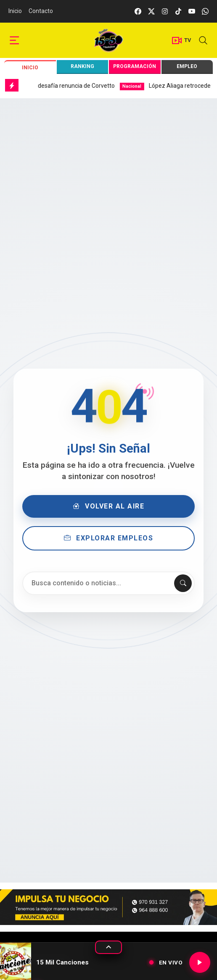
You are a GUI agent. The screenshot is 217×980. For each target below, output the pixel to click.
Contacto (41, 11)
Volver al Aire (109, 506)
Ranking (82, 66)
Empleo (187, 66)
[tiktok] (178, 11)
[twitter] (151, 11)
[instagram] (165, 11)
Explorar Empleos (109, 538)
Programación (135, 66)
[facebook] (138, 11)
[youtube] (192, 11)
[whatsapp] (205, 11)
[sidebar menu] (15, 41)
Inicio (15, 11)
